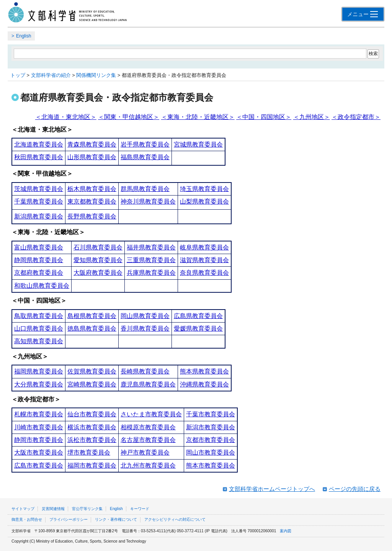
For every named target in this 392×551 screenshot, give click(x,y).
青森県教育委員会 (92, 144)
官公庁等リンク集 (87, 509)
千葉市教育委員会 (211, 414)
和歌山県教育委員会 (42, 286)
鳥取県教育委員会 (39, 316)
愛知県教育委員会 (98, 260)
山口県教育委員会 (39, 328)
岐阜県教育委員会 (204, 247)
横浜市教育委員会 (92, 427)
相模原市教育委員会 (148, 427)
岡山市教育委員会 (211, 452)
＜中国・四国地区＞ (264, 117)
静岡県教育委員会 (39, 260)
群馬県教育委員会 (145, 189)
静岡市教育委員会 (39, 440)
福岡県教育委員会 (39, 371)
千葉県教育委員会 (39, 201)
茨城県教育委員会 (39, 189)
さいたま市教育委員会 (151, 414)
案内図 (286, 531)
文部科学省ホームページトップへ (272, 489)
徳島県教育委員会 (92, 328)
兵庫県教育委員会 (151, 273)
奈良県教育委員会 (204, 273)
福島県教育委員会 (145, 157)
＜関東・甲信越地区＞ (129, 117)
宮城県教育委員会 (198, 144)
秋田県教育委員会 (39, 157)
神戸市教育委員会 (145, 452)
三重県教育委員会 (151, 260)
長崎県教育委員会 (145, 371)
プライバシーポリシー (69, 519)
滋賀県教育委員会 (204, 260)
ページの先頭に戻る (355, 489)
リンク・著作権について (116, 519)
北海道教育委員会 (39, 144)
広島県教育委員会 (198, 316)
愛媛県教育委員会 (198, 328)
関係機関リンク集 (96, 75)
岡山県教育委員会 (145, 316)
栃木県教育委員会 (92, 189)
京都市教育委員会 (211, 440)
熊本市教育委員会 (211, 465)
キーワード (140, 509)
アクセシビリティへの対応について (175, 519)
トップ (18, 75)
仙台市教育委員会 (92, 414)
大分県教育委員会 (39, 384)
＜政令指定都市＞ (356, 117)
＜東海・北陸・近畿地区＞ (198, 117)
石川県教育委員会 (98, 247)
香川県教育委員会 (145, 328)
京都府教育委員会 (39, 273)
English (24, 36)
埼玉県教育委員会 (204, 189)
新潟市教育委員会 (211, 427)
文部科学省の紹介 (51, 75)
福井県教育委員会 (151, 247)
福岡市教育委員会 (92, 465)
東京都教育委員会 (92, 201)
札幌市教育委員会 (39, 414)
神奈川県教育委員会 (148, 201)
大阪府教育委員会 (98, 273)
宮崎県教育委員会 (92, 384)
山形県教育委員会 (92, 157)
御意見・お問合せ (27, 519)
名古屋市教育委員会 (148, 440)
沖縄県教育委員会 (204, 384)
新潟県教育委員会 (39, 216)
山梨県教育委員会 (204, 201)
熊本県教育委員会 (204, 371)
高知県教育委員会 (39, 341)
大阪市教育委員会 (39, 452)
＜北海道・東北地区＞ (66, 117)
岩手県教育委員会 (145, 144)
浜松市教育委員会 (92, 440)
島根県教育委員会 (92, 316)
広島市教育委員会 (39, 465)
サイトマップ (23, 509)
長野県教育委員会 (92, 216)
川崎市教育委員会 (39, 427)
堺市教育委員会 (89, 452)
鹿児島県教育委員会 (148, 384)
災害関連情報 (53, 509)
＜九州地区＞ (312, 117)
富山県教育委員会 (39, 247)
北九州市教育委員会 (148, 465)
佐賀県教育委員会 (92, 371)
